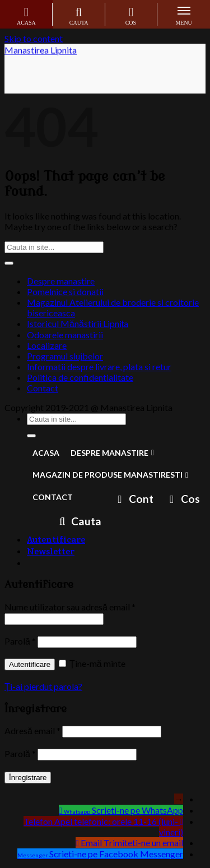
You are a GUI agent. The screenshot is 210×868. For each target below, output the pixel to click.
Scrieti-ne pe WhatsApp (137, 810)
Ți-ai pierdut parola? (43, 686)
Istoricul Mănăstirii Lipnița (78, 323)
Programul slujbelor (65, 356)
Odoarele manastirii (65, 335)
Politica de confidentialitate (80, 377)
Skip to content (34, 38)
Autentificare (30, 664)
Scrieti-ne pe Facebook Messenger (116, 854)
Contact (43, 388)
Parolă (20, 641)
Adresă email (32, 731)
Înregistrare (28, 778)
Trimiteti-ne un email (143, 843)
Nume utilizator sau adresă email (70, 607)
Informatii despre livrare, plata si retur (99, 367)
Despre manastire (61, 281)
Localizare (47, 345)
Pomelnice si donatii (65, 291)
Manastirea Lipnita (41, 51)
